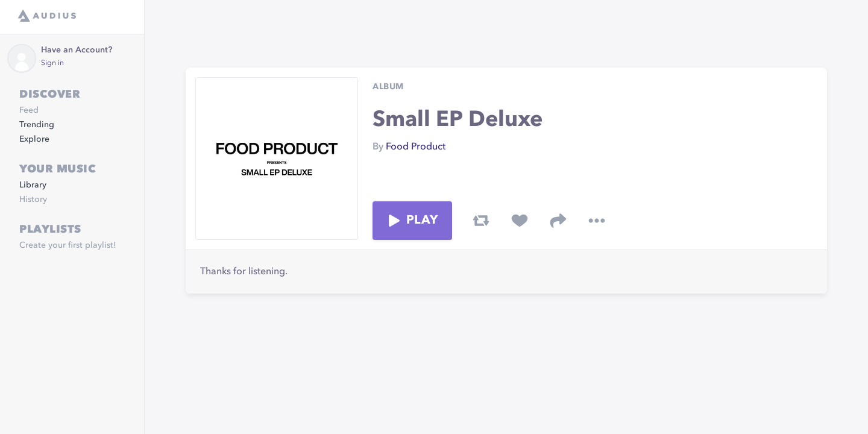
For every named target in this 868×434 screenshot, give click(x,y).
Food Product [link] (416, 147)
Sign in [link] (52, 63)
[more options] (597, 221)
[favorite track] (520, 221)
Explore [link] (34, 139)
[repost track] (481, 221)
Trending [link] (37, 125)
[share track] (558, 221)
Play (412, 221)
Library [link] (33, 185)
